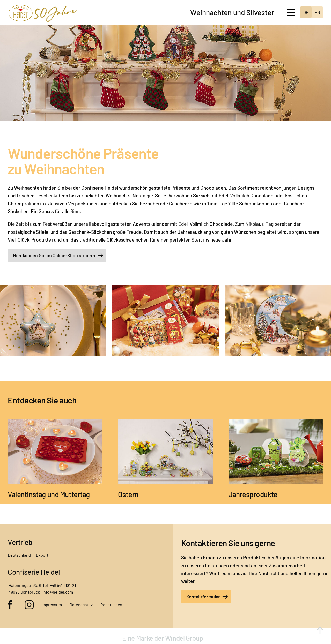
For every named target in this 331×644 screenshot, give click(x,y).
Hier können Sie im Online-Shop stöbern (54, 255)
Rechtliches (111, 605)
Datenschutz (81, 605)
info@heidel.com (58, 592)
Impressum (52, 605)
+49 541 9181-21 (63, 585)
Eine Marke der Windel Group (163, 638)
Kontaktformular (203, 597)
